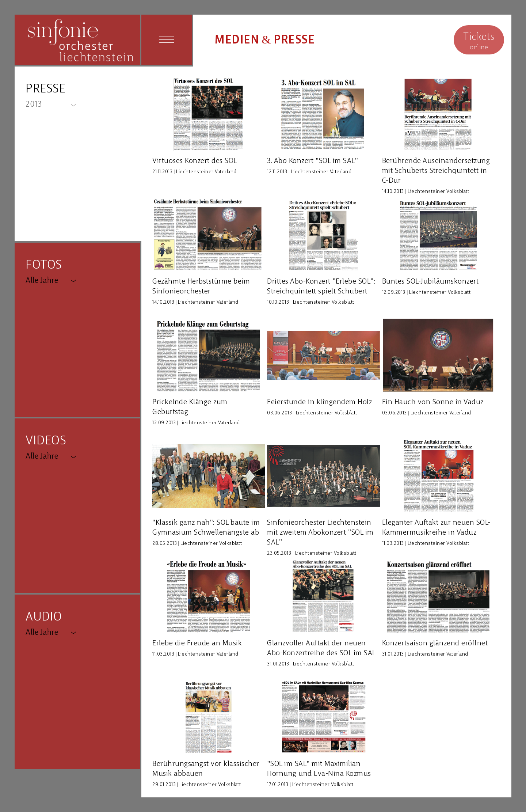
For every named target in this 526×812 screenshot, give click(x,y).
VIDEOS (46, 441)
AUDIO (44, 617)
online (479, 41)
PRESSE (45, 89)
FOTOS (44, 265)
